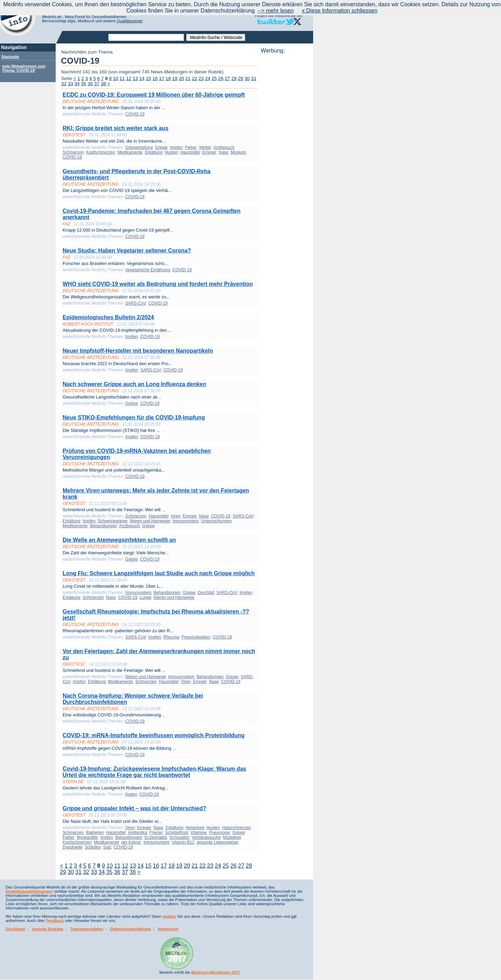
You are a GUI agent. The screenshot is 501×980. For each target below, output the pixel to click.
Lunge (145, 597)
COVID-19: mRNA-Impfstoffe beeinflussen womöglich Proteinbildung (154, 735)
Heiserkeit (195, 828)
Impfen (176, 147)
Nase (223, 152)
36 (90, 84)
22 (194, 78)
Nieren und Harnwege (150, 521)
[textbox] (146, 37)
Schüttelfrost (177, 833)
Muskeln (238, 152)
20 (181, 78)
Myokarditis (88, 837)
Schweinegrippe (113, 521)
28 (234, 78)
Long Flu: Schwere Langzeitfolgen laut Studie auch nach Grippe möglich (159, 573)
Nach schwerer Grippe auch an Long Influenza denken (134, 384)
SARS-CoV (136, 303)
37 (97, 84)
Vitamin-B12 (183, 842)
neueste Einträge (48, 929)
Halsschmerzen (236, 828)
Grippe (161, 147)
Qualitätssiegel (130, 21)
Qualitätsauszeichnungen (29, 891)
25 (214, 78)
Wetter (205, 147)
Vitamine (199, 833)
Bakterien (95, 833)
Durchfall (206, 593)
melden (169, 916)
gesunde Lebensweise (217, 842)
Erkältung (154, 152)
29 (241, 78)
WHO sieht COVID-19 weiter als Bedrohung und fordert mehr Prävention (158, 284)
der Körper (131, 842)
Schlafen (93, 847)
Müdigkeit (232, 837)
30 (247, 78)
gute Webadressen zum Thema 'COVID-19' (24, 68)
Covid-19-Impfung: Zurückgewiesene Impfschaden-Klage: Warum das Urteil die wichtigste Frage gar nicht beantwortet (154, 772)
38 (103, 84)
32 (64, 84)
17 (162, 78)
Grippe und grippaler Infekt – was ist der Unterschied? (134, 808)
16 (155, 78)
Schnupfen (179, 837)
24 (208, 78)
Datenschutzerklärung (130, 929)
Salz (107, 847)
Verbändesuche (206, 837)
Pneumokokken (196, 637)
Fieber (191, 147)
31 (254, 78)
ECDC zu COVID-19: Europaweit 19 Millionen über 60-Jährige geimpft (154, 95)
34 (77, 84)
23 (201, 78)
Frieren (156, 833)
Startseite (10, 57)
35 (84, 84)
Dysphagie (73, 847)
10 (116, 78)
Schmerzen (73, 152)
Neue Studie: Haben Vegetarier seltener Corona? (127, 251)
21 (188, 78)
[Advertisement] (285, 158)
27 (227, 78)
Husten (172, 152)
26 (221, 78)
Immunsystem (186, 521)
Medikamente (130, 152)
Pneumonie (220, 833)
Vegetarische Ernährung (148, 270)
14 (142, 78)
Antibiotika (137, 833)
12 (129, 78)
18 (168, 78)
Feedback (55, 921)
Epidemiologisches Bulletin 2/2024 (108, 317)
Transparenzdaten (87, 929)
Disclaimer (15, 929)
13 (135, 78)
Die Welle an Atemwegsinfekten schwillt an (119, 540)
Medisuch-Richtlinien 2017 (216, 972)
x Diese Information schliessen (340, 11)
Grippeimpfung (139, 147)
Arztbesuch (224, 147)
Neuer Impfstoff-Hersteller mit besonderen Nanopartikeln (138, 351)
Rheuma (171, 637)
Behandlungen (104, 526)
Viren (176, 516)
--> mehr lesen (276, 11)
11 (122, 78)
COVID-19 (135, 114)
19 (175, 78)
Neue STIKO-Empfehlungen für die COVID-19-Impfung (134, 417)
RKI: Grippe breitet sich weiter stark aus (116, 128)
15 (148, 78)
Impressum (168, 929)
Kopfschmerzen (100, 152)
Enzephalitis (156, 837)
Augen (131, 794)
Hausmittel (190, 152)
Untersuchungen (216, 521)
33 (70, 84)
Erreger (209, 152)
